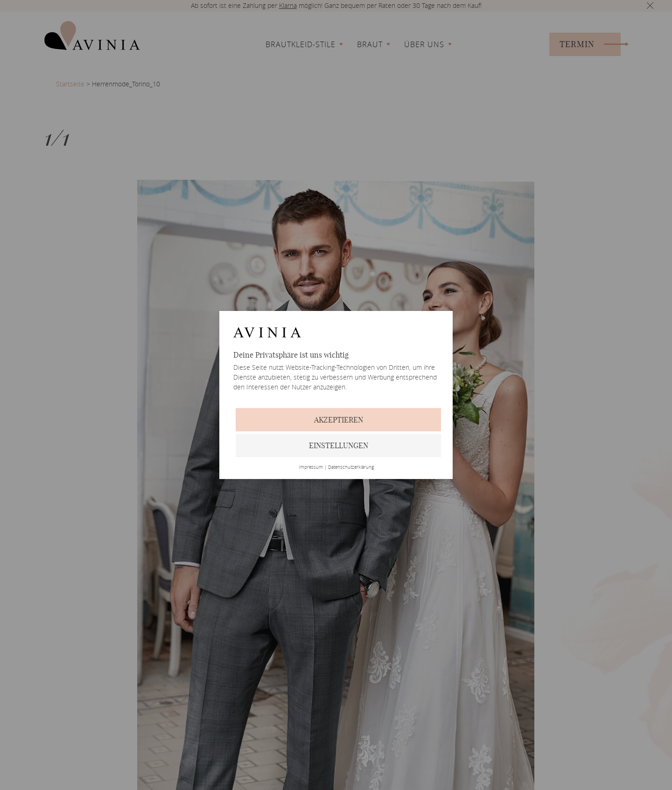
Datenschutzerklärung (351, 467)
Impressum (311, 467)
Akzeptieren (339, 420)
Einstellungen (339, 445)
